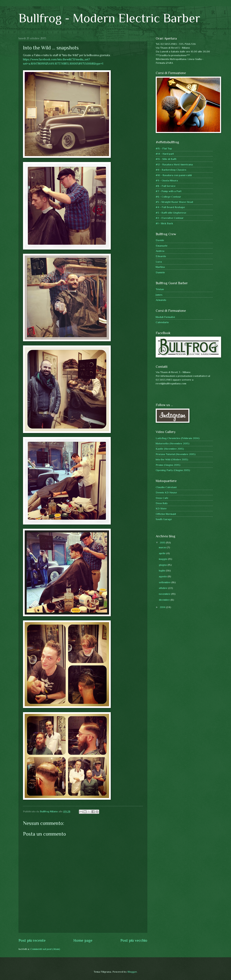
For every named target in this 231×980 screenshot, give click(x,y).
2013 (163, 542)
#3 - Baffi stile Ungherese (171, 213)
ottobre (163, 588)
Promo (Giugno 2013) (168, 465)
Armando (161, 300)
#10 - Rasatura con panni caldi (174, 175)
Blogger (132, 972)
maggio (163, 559)
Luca (159, 262)
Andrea (160, 251)
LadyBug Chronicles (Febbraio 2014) (178, 438)
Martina (160, 267)
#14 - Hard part (165, 154)
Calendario (162, 322)
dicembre (165, 600)
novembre (165, 594)
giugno (163, 565)
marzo (163, 547)
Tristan (160, 289)
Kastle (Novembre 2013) (170, 449)
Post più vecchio (134, 940)
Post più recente (32, 940)
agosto (163, 576)
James (159, 295)
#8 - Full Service (166, 186)
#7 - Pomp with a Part (169, 191)
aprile (163, 553)
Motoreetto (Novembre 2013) (173, 443)
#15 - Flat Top (164, 148)
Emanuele (162, 246)
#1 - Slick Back (164, 223)
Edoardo (161, 256)
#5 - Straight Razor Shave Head (174, 202)
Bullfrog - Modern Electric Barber (109, 18)
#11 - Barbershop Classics (171, 170)
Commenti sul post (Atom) (45, 949)
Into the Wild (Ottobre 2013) (172, 459)
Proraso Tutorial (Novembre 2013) (176, 454)
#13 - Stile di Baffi (166, 159)
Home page (83, 940)
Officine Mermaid (166, 514)
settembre (165, 582)
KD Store (161, 508)
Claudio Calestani (166, 487)
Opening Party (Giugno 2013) (173, 470)
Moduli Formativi (165, 317)
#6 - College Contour (168, 197)
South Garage (164, 519)
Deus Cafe (162, 498)
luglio (162, 570)
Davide (160, 240)
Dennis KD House (166, 492)
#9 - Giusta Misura (167, 180)
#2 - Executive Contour (170, 218)
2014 (163, 607)
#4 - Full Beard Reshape (170, 207)
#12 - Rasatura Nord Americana (174, 164)
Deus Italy (162, 503)
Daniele (160, 272)
